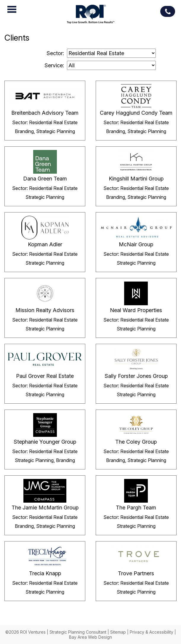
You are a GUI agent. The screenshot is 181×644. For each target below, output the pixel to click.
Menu (12, 9)
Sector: (55, 53)
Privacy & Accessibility (152, 632)
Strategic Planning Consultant (78, 632)
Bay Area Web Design (90, 637)
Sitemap (118, 632)
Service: (54, 65)
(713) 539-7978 (168, 11)
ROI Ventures (91, 15)
